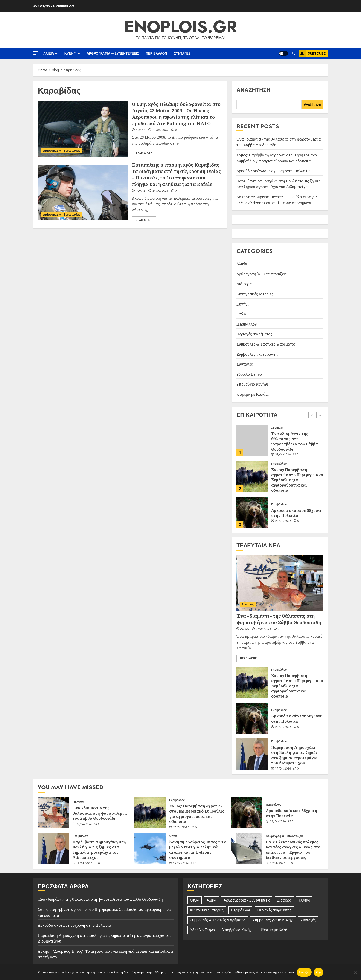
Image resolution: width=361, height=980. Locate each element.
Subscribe (312, 53)
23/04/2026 (283, 521)
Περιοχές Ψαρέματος (254, 334)
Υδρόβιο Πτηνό (249, 374)
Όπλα (241, 314)
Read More (144, 153)
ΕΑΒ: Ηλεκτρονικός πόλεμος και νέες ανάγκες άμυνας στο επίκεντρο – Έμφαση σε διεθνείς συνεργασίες (293, 850)
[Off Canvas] (36, 53)
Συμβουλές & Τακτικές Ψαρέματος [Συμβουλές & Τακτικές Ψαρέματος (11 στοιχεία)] (218, 920)
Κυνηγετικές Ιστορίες (255, 294)
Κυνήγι (70, 53)
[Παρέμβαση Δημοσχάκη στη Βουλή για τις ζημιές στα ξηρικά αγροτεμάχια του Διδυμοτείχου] (252, 754)
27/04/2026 (283, 455)
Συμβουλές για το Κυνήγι (258, 354)
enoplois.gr (181, 27)
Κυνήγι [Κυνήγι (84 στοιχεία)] (304, 900)
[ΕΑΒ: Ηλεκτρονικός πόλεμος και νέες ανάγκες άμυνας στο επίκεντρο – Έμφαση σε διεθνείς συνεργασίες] (247, 849)
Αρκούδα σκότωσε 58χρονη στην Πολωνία (273, 171)
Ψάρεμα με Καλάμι (252, 394)
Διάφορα (244, 284)
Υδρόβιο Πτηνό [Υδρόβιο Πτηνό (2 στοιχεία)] (202, 930)
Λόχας (140, 130)
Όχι (319, 972)
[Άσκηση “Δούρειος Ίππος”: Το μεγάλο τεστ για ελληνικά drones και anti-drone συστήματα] (150, 849)
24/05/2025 (160, 130)
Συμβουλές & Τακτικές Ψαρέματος (266, 344)
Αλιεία (49, 53)
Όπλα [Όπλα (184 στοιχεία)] (195, 900)
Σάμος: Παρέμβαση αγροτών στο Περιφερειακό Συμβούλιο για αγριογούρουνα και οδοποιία (297, 480)
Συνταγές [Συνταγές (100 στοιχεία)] (308, 920)
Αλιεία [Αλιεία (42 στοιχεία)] (211, 900)
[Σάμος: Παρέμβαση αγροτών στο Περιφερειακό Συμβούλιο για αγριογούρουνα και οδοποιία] (252, 476)
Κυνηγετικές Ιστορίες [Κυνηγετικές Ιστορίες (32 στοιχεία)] (207, 910)
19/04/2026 (283, 769)
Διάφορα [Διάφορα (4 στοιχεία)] (284, 900)
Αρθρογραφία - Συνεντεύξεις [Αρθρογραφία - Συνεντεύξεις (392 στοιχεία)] (247, 900)
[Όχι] (355, 972)
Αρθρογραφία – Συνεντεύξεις (113, 53)
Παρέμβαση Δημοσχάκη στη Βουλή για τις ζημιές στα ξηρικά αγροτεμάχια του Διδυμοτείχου (278, 184)
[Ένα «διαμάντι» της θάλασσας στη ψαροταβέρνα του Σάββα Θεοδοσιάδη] (252, 441)
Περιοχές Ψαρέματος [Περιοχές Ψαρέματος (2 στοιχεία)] (274, 910)
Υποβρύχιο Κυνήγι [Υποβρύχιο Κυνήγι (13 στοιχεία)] (237, 930)
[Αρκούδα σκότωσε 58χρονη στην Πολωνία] (252, 512)
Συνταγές (182, 53)
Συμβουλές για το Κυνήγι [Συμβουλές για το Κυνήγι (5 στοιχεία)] (273, 920)
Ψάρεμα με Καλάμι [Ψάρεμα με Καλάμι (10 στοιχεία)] (275, 930)
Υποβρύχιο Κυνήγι (252, 384)
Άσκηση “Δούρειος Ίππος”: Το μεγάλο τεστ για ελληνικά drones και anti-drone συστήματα (198, 850)
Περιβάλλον (156, 53)
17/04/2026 (278, 864)
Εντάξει (304, 972)
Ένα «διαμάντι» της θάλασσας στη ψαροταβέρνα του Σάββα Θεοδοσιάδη (295, 442)
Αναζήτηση (253, 90)
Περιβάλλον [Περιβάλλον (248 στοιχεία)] (240, 910)
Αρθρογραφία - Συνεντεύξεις (62, 151)
